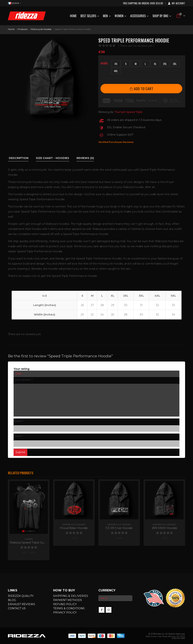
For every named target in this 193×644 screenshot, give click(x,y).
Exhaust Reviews (21, 604)
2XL (165, 64)
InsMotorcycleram (109, 610)
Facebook (102, 610)
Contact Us (17, 608)
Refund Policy (65, 604)
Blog (12, 600)
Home (73, 16)
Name (19, 421)
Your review (23, 380)
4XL (116, 71)
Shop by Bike (160, 16)
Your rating (21, 369)
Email (18, 436)
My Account (176, 3)
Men (105, 16)
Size (104, 63)
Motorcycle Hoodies (41, 29)
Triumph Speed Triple (129, 112)
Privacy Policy (65, 613)
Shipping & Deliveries (71, 596)
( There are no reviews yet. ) (136, 46)
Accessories (138, 16)
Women (119, 16)
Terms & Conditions (69, 608)
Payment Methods (68, 600)
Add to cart (144, 89)
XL (155, 64)
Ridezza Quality (21, 596)
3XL (175, 64)
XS (116, 64)
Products (23, 29)
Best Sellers (88, 16)
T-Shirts (29, 539)
